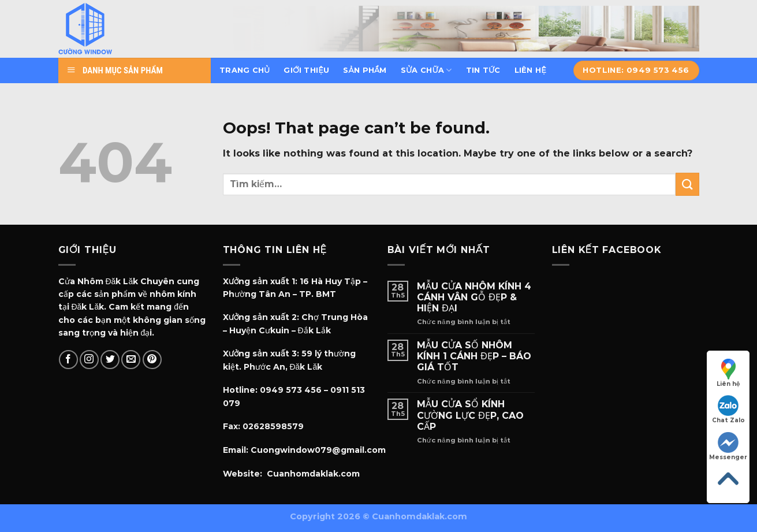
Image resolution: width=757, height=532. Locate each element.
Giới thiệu (306, 70)
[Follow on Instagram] (89, 360)
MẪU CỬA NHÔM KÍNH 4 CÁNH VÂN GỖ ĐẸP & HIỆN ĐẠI (474, 297)
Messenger (728, 447)
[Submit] (687, 184)
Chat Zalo (728, 410)
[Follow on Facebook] (68, 360)
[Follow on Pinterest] (152, 360)
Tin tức (483, 70)
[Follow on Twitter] (110, 360)
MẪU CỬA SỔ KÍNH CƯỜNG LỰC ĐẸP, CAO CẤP (470, 415)
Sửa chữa (426, 70)
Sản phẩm (365, 70)
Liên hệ (530, 70)
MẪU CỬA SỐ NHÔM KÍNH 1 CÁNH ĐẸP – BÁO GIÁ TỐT (474, 356)
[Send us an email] (131, 360)
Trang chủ (245, 70)
